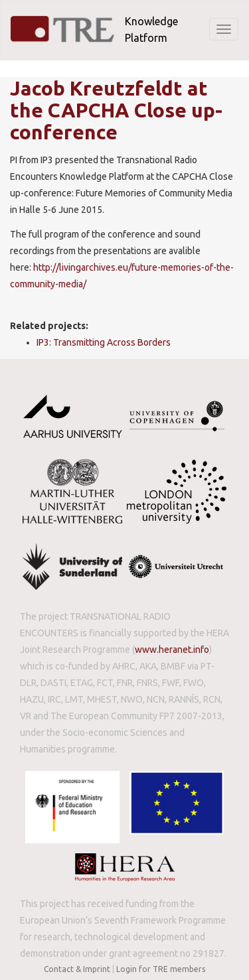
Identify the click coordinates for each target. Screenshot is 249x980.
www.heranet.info (172, 650)
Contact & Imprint (77, 969)
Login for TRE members (161, 969)
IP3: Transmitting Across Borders (104, 342)
